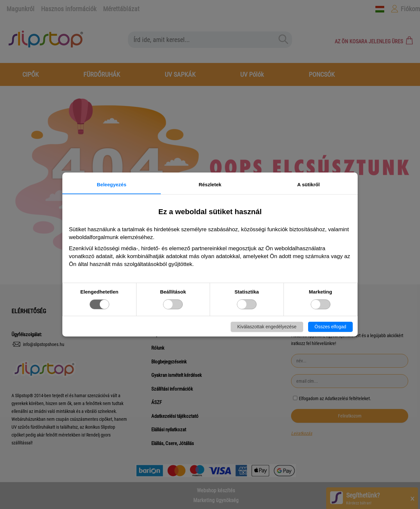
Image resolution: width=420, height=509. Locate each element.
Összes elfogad (331, 327)
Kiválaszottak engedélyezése (267, 327)
